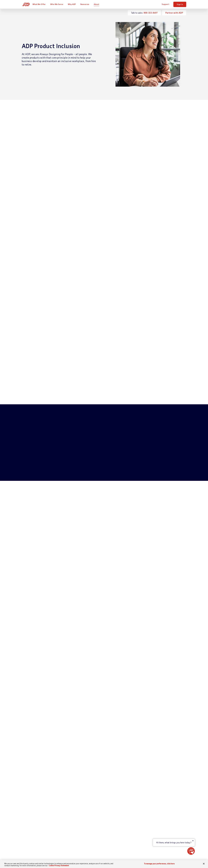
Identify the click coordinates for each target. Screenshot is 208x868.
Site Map (79, 854)
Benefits (70, 809)
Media (156, 838)
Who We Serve (58, 4)
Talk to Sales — (36, 793)
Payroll (69, 793)
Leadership (158, 811)
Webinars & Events (133, 815)
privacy (101, 760)
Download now (33, 669)
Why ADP (73, 4)
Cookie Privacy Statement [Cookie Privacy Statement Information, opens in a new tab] (59, 865)
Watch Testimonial (104, 564)
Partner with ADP (174, 13)
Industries (99, 797)
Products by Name (74, 835)
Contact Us (27, 788)
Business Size (101, 793)
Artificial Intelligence (163, 825)
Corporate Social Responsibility (168, 802)
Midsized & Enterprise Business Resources (133, 803)
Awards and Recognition (164, 806)
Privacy (90, 854)
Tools (126, 811)
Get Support (28, 797)
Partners (99, 802)
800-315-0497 (151, 13)
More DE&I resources (102, 682)
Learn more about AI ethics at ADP (44, 303)
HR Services (71, 814)
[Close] (204, 864)
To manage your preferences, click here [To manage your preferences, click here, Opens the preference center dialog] (159, 864)
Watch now (88, 669)
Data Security (160, 815)
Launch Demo (33, 490)
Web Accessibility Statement (140, 854)
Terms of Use (120, 744)
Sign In (180, 4)
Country (109, 731)
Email (75, 731)
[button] (191, 851)
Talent (68, 805)
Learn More (145, 408)
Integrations (71, 826)
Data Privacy (159, 820)
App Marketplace (73, 830)
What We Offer (40, 4)
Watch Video (31, 169)
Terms (68, 854)
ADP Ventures (160, 829)
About (98, 4)
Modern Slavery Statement (110, 854)
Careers (157, 797)
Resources (86, 4)
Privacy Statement (91, 744)
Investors (157, 834)
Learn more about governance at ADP (64, 292)
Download (82, 218)
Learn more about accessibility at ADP (46, 315)
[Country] (36, 855)
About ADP (159, 788)
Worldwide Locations (163, 793)
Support (165, 4)
